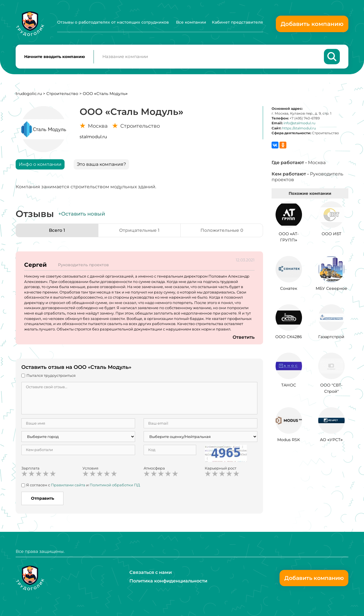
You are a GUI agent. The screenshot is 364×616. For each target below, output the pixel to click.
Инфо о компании (40, 165)
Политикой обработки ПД (115, 486)
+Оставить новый (82, 215)
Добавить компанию (312, 24)
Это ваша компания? (101, 165)
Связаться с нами (151, 572)
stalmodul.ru (93, 138)
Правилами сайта (68, 486)
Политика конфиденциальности (168, 581)
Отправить (43, 499)
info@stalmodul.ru (299, 124)
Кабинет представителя (237, 22)
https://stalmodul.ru (299, 129)
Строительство (62, 95)
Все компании (191, 22)
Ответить (243, 338)
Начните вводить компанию (55, 57)
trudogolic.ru (29, 95)
